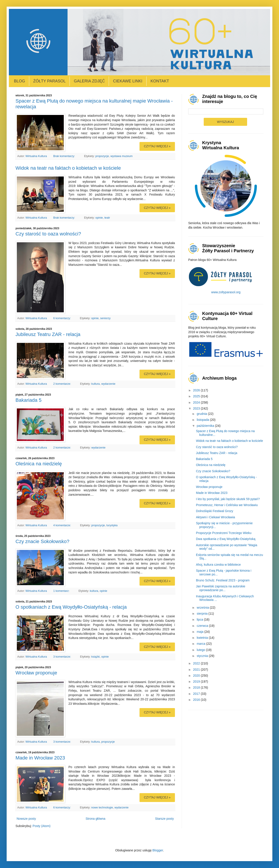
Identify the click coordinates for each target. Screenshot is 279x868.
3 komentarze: (62, 657)
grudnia (202, 414)
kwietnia (203, 638)
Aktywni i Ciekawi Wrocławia (215, 517)
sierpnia (202, 614)
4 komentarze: (62, 525)
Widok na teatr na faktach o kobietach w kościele (68, 168)
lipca (200, 619)
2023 (197, 408)
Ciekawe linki (128, 81)
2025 (197, 396)
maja (200, 632)
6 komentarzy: (62, 318)
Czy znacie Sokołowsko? (42, 541)
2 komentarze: (62, 384)
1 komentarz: (62, 591)
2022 (197, 663)
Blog (19, 81)
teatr (107, 218)
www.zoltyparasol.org (226, 292)
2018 (197, 687)
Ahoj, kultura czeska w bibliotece (218, 565)
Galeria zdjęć (89, 81)
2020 (197, 676)
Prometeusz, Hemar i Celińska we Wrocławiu (227, 505)
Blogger (158, 850)
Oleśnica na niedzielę (39, 464)
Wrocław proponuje (36, 673)
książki (96, 657)
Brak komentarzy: (64, 156)
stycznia (203, 656)
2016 (197, 700)
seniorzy (105, 318)
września (203, 608)
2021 (197, 670)
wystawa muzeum (122, 156)
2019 (197, 682)
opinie (99, 218)
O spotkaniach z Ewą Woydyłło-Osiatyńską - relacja (71, 607)
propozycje (102, 156)
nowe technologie (102, 808)
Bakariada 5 (28, 400)
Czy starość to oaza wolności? (48, 234)
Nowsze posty (26, 819)
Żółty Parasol (49, 81)
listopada (203, 420)
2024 (197, 402)
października (206, 426)
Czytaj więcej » (157, 146)
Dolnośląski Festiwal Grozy (215, 511)
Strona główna (95, 819)
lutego (201, 650)
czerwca (203, 626)
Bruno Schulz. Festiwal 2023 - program (223, 580)
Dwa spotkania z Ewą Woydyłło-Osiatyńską (226, 539)
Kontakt (160, 81)
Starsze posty (164, 819)
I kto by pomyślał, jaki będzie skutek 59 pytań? (228, 499)
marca (201, 644)
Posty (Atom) (42, 826)
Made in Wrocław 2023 (40, 758)
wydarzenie (108, 384)
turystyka (112, 525)
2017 (197, 694)
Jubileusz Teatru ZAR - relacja (48, 334)
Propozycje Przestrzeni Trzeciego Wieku (224, 533)
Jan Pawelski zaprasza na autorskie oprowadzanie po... (221, 588)
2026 (197, 390)
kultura (96, 384)
